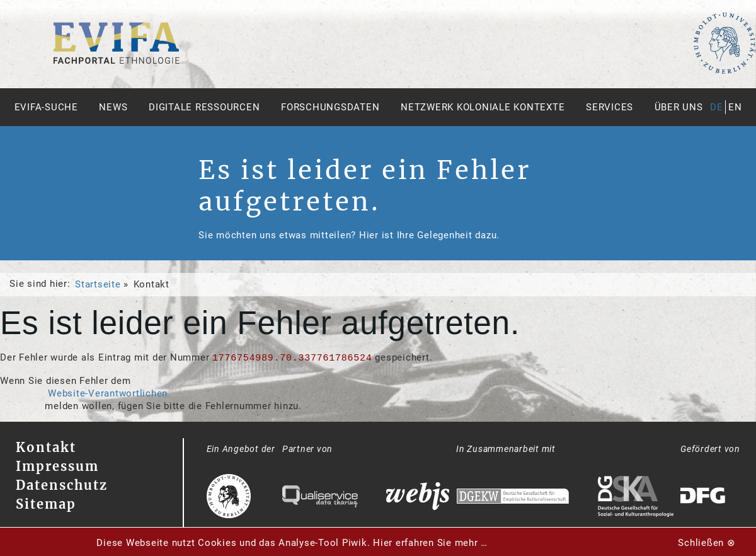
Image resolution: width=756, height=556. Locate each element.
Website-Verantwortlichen (108, 393)
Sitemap (46, 504)
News (113, 107)
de (717, 107)
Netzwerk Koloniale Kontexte (483, 107)
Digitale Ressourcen (204, 107)
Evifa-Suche (46, 107)
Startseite (98, 284)
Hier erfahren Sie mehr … (430, 543)
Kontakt (46, 447)
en (735, 107)
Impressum (57, 466)
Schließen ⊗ (707, 543)
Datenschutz (62, 485)
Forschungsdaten (330, 107)
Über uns (679, 107)
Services (610, 107)
